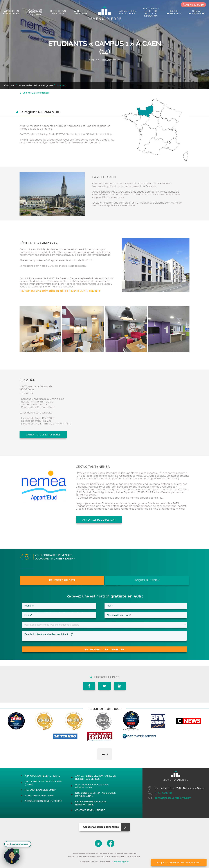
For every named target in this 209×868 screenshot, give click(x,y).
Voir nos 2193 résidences (34, 93)
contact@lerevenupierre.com (169, 798)
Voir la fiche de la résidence (43, 435)
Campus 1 (61, 85)
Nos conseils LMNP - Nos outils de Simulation (151, 12)
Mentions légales (120, 862)
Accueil (10, 85)
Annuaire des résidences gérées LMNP (92, 786)
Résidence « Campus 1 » (39, 243)
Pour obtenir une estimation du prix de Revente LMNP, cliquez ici (60, 291)
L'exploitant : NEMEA (93, 467)
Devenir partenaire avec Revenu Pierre (91, 803)
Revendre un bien (62, 580)
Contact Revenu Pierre (197, 12)
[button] (97, 763)
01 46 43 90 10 (193, 5)
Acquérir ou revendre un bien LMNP (179, 863)
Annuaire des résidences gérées (35, 85)
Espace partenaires (174, 12)
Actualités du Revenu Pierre (128, 12)
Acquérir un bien (147, 580)
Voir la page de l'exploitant (99, 520)
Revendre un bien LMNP (58, 12)
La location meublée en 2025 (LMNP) (35, 12)
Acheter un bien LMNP (81, 12)
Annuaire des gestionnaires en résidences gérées (96, 777)
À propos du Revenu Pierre (12, 12)
